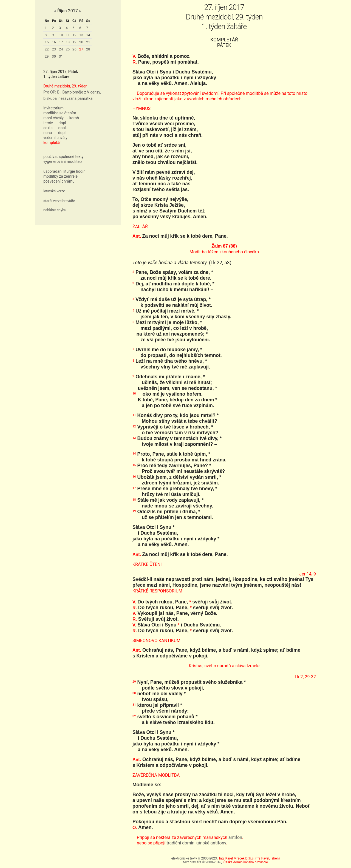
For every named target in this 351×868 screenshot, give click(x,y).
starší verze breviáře (59, 201)
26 (74, 49)
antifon (235, 837)
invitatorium (53, 108)
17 (61, 42)
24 (61, 49)
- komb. (73, 118)
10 (61, 35)
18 (68, 42)
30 (54, 56)
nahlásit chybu (55, 210)
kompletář (52, 143)
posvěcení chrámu (59, 181)
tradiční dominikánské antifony (196, 843)
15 (47, 42)
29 (47, 56)
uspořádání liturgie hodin (64, 171)
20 (81, 42)
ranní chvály (53, 118)
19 (74, 42)
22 (47, 49)
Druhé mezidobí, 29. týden (65, 86)
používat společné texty (63, 157)
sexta (48, 128)
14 (88, 35)
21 (88, 42)
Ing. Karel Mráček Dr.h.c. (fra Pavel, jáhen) (249, 858)
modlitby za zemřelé (60, 176)
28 (88, 49)
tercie (48, 123)
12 (74, 35)
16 (54, 42)
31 (61, 56)
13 (81, 35)
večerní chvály (55, 138)
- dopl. (62, 123)
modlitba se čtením (60, 113)
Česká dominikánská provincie (246, 862)
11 (68, 35)
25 (68, 49)
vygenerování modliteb (63, 161)
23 (54, 49)
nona (48, 133)
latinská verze (54, 191)
